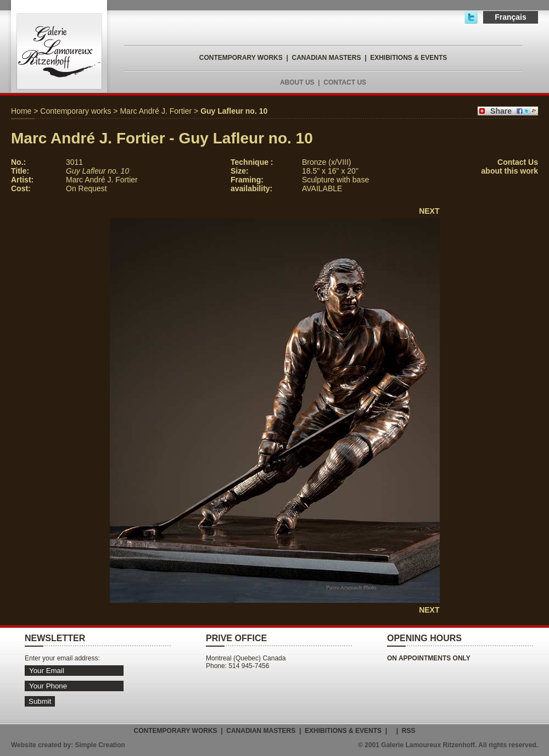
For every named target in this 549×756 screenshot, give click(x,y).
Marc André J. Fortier (156, 111)
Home (21, 111)
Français (511, 17)
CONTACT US (345, 82)
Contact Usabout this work (510, 166)
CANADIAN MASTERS (326, 58)
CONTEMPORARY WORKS (241, 58)
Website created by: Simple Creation (68, 745)
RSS (409, 731)
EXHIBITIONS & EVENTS (408, 58)
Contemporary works (75, 111)
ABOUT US (297, 82)
